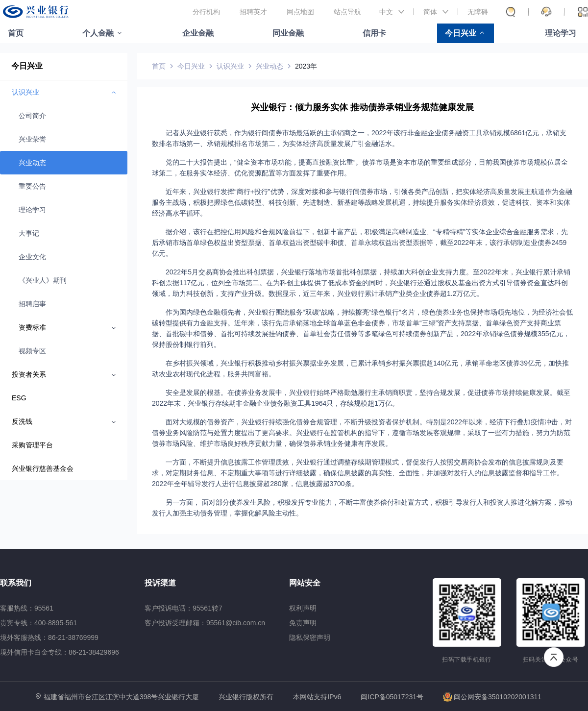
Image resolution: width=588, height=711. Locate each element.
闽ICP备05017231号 (392, 697)
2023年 (306, 66)
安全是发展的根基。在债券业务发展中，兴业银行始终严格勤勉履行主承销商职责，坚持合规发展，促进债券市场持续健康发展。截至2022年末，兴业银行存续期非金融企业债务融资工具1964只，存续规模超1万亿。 (361, 398)
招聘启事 (32, 304)
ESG (19, 398)
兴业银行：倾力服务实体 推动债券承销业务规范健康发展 (362, 107)
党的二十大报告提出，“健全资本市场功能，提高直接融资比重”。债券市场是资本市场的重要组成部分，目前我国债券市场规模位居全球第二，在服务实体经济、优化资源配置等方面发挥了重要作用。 (360, 168)
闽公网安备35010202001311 (492, 697)
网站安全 (305, 583)
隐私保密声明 (310, 637)
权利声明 (303, 608)
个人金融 (98, 33)
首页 (16, 33)
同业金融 (288, 33)
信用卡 (374, 33)
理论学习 (561, 33)
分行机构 (206, 12)
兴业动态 (32, 163)
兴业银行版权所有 (246, 697)
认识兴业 (230, 66)
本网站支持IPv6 (317, 697)
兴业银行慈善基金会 (43, 468)
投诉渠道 (160, 583)
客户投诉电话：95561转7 (184, 608)
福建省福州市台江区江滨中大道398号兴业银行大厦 (121, 697)
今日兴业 (461, 33)
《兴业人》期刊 (43, 280)
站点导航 (347, 12)
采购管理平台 (32, 445)
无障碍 (478, 12)
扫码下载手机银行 (467, 660)
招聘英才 (253, 12)
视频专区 (32, 351)
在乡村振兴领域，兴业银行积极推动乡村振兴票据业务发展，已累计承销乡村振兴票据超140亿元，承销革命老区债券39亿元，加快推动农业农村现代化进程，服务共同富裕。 (360, 368)
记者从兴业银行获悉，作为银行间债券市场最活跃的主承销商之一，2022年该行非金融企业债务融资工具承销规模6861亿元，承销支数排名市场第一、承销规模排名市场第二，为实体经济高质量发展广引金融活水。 (359, 138)
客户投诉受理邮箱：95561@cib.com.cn (205, 623)
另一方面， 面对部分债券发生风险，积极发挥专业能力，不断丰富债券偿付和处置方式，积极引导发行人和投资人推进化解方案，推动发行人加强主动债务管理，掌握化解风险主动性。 (362, 508)
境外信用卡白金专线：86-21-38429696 (60, 652)
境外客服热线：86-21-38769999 (49, 637)
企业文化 (32, 257)
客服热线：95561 (27, 608)
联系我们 (16, 583)
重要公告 (32, 186)
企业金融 (198, 33)
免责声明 (303, 623)
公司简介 (32, 116)
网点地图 (300, 12)
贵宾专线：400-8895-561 (38, 623)
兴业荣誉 (32, 139)
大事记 (29, 233)
